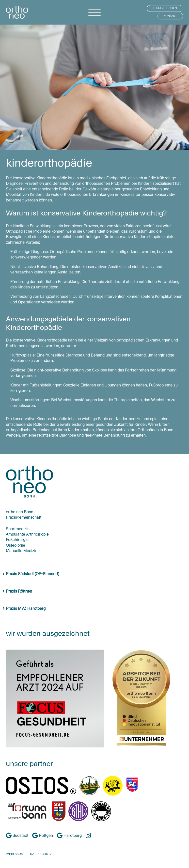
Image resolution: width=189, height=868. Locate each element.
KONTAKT (170, 16)
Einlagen (88, 385)
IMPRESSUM (15, 854)
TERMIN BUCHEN (165, 8)
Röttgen (43, 835)
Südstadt (17, 835)
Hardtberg (69, 835)
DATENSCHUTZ (41, 854)
